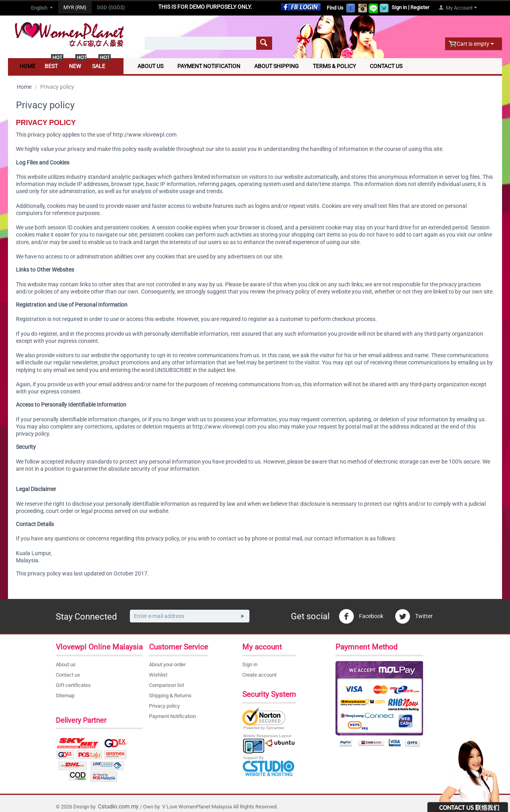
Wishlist (158, 675)
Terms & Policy (334, 66)
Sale (99, 66)
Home (27, 66)
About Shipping (277, 66)
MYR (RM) (75, 7)
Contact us (68, 675)
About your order (167, 664)
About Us (150, 66)
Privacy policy (164, 706)
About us (66, 664)
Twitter (414, 616)
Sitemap (65, 696)
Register (420, 7)
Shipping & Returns (170, 696)
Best (51, 66)
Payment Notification (209, 66)
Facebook (361, 616)
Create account (259, 675)
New (75, 66)
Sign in (399, 7)
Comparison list (167, 685)
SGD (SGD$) (111, 7)
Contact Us (386, 66)
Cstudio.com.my (118, 806)
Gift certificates (73, 685)
